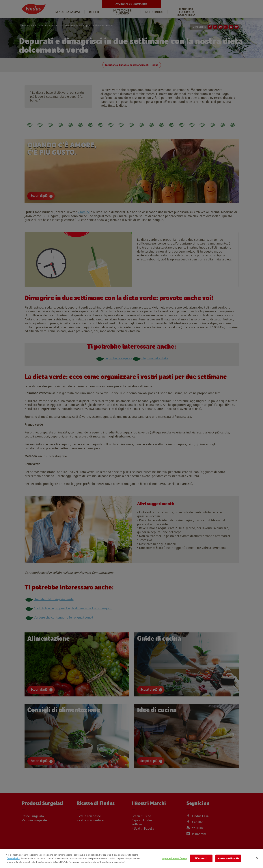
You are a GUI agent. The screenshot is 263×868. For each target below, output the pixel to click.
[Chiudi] (257, 858)
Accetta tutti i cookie (228, 858)
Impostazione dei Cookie (174, 858)
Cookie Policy (13, 858)
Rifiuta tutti (201, 858)
